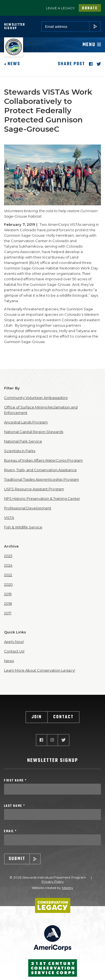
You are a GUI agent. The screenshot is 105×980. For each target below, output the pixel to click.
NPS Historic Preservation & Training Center (42, 498)
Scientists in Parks (20, 451)
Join (37, 717)
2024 (8, 565)
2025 (8, 556)
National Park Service (23, 441)
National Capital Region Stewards (34, 432)
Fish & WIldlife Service (23, 527)
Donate (90, 8)
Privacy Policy (53, 881)
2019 (8, 594)
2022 (8, 575)
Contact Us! (14, 651)
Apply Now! (14, 642)
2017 (8, 613)
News (12, 64)
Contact (63, 717)
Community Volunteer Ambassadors (36, 398)
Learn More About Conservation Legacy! (40, 670)
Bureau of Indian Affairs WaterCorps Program (43, 460)
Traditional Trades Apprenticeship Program (42, 479)
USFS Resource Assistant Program (34, 489)
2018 (8, 603)
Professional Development (28, 508)
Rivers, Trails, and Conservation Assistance (40, 470)
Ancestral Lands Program (26, 422)
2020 (8, 584)
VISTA (9, 518)
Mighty (68, 888)
